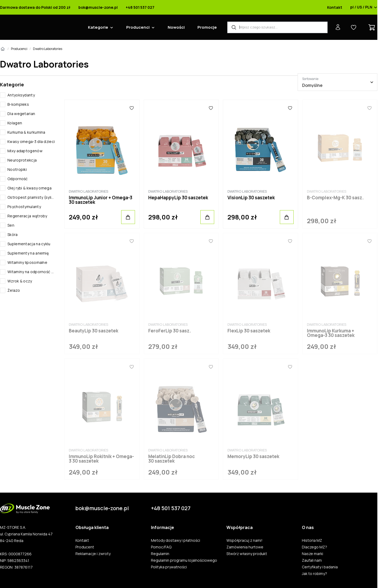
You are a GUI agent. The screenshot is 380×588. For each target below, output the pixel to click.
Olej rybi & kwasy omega (29, 188)
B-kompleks (18, 104)
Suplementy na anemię (28, 253)
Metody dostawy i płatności (176, 540)
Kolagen (15, 123)
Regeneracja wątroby (27, 216)
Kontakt (335, 7)
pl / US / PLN (364, 7)
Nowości (176, 27)
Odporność (18, 179)
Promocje (207, 27)
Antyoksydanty (21, 95)
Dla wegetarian (21, 114)
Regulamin (160, 554)
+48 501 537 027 (140, 7)
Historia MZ (312, 540)
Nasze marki (313, 554)
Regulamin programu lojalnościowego (184, 560)
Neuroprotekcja (22, 160)
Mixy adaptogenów (25, 151)
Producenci (138, 27)
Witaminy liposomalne (27, 262)
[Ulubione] (132, 108)
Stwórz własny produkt (247, 554)
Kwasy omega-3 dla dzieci (31, 141)
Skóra (13, 234)
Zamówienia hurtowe (245, 547)
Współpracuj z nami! (244, 540)
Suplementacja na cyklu (29, 244)
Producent (85, 547)
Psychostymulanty (24, 207)
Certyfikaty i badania (320, 567)
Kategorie (98, 27)
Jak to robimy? (314, 574)
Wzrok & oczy (20, 281)
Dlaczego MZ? (314, 547)
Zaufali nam (312, 560)
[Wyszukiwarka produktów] (277, 27)
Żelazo (14, 290)
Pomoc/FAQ (161, 547)
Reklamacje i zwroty (93, 554)
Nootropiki (17, 169)
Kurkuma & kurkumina (26, 132)
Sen (11, 225)
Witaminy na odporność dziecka (32, 272)
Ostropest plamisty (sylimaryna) (32, 197)
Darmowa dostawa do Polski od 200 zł (35, 7)
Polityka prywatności (169, 567)
